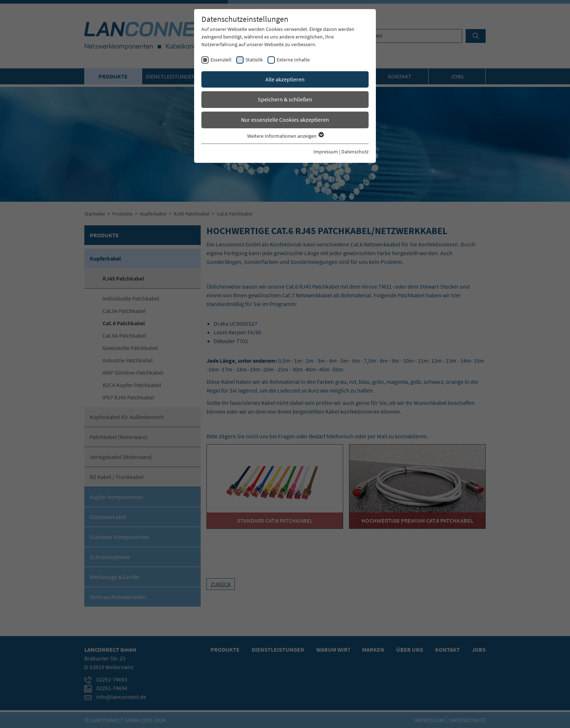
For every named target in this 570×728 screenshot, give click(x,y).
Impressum (326, 152)
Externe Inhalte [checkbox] (293, 60)
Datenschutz (355, 152)
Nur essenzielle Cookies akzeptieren (285, 120)
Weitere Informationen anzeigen (285, 136)
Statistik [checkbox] (254, 60)
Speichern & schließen (285, 99)
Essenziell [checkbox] (221, 60)
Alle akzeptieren (285, 79)
